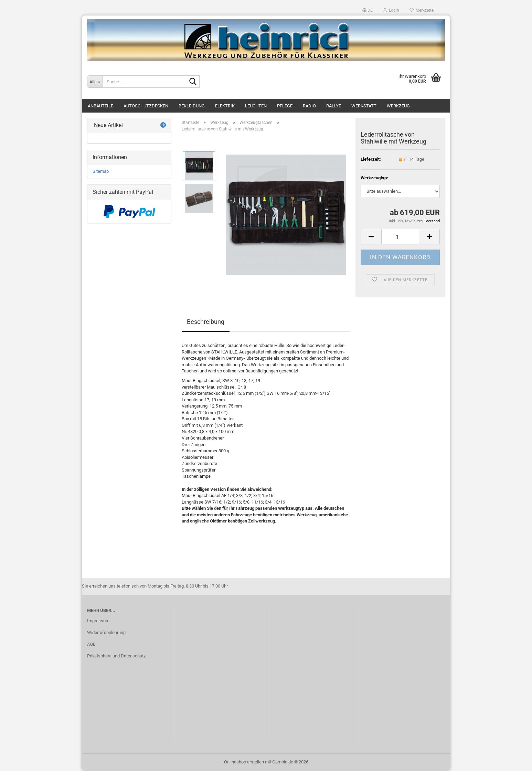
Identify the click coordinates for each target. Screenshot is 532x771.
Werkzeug (398, 106)
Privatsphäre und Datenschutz (116, 656)
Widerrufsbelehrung (106, 632)
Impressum (98, 621)
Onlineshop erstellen (244, 762)
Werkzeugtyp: (374, 178)
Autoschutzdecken (146, 106)
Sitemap (101, 171)
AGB (91, 644)
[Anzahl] (400, 237)
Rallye (334, 106)
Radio (309, 106)
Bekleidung (192, 106)
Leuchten (256, 106)
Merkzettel (422, 10)
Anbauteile (100, 106)
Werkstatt (364, 106)
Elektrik (225, 106)
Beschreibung (206, 322)
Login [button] (391, 10)
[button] (368, 10)
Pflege (285, 106)
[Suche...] (95, 82)
